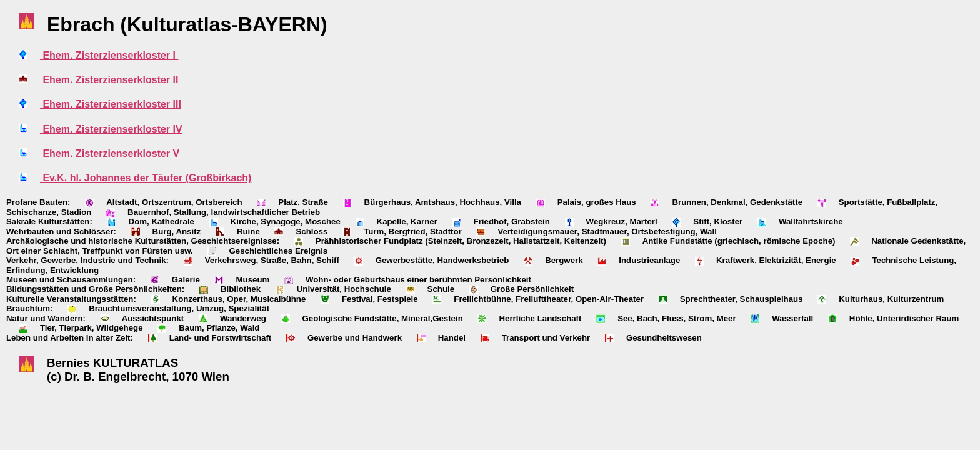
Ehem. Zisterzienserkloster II (109, 80)
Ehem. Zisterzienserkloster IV (111, 129)
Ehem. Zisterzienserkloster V (110, 153)
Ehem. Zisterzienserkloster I (109, 55)
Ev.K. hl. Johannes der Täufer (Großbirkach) (146, 178)
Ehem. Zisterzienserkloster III (111, 104)
